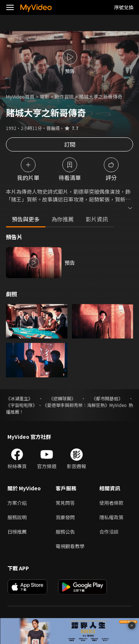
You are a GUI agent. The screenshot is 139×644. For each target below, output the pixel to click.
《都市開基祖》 (107, 398)
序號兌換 (124, 7)
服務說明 (17, 517)
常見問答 (65, 503)
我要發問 (65, 517)
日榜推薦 (17, 532)
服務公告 (65, 532)
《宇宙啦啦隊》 (21, 405)
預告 (70, 263)
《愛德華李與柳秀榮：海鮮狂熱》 (76, 405)
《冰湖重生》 (19, 398)
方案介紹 (17, 503)
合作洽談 (109, 532)
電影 (44, 96)
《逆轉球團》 (62, 398)
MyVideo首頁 (20, 96)
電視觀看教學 (70, 546)
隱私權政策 (111, 517)
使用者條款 (111, 503)
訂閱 (70, 144)
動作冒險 (64, 96)
